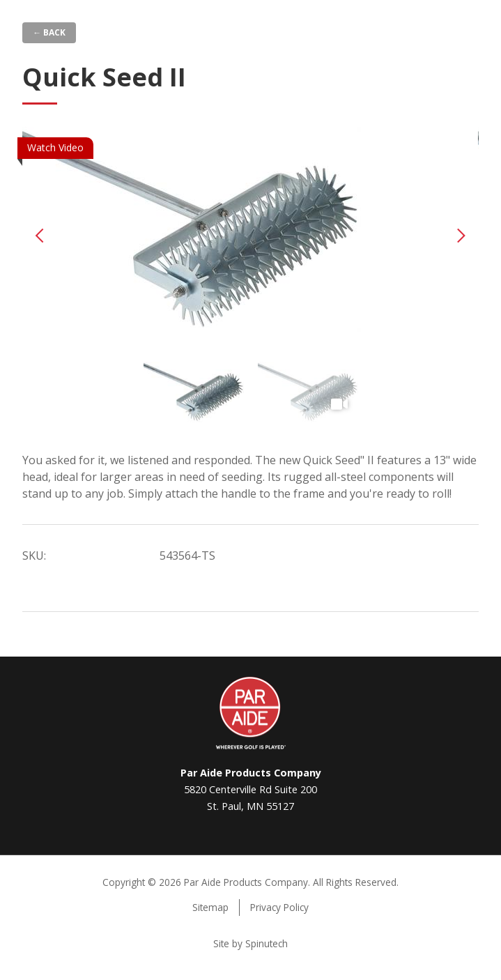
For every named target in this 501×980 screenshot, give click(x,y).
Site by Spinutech (250, 943)
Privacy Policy (279, 907)
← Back (49, 32)
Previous (40, 236)
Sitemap (210, 907)
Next (461, 236)
